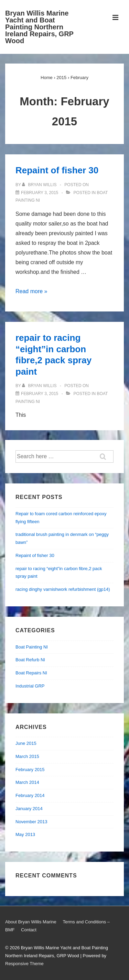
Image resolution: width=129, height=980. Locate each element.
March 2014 (27, 782)
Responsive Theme (24, 964)
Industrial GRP (30, 686)
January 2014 (29, 809)
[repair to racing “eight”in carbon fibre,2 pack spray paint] (40, 394)
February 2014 (30, 795)
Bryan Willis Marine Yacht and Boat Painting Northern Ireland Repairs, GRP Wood (39, 27)
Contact (29, 930)
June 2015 (26, 743)
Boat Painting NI (32, 647)
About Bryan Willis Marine (31, 922)
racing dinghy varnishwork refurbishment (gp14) (63, 589)
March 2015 (27, 756)
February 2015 (30, 770)
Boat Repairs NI (31, 673)
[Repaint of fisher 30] (40, 193)
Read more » (31, 291)
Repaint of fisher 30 (57, 170)
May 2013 (25, 834)
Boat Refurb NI (30, 660)
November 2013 (31, 822)
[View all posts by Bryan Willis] (40, 185)
